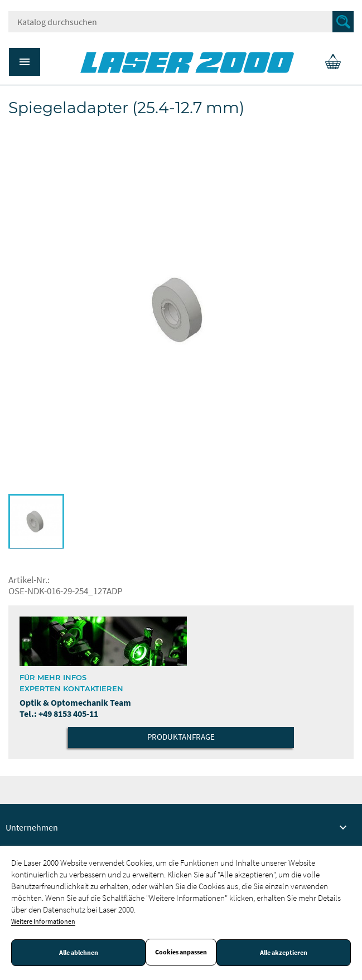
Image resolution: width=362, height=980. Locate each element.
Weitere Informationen (43, 921)
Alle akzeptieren (284, 953)
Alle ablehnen (79, 953)
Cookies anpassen (181, 952)
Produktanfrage (181, 737)
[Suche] (181, 22)
